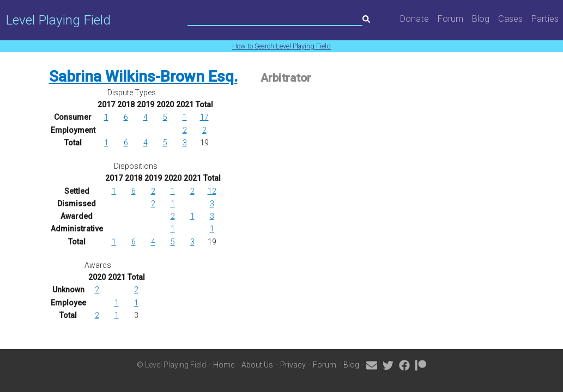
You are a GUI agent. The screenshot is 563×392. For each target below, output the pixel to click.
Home (224, 365)
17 (204, 117)
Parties (545, 19)
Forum (450, 19)
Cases (510, 19)
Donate (414, 19)
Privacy (293, 365)
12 (212, 191)
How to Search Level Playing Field (282, 46)
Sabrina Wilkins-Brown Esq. (143, 76)
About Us (257, 365)
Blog (481, 19)
